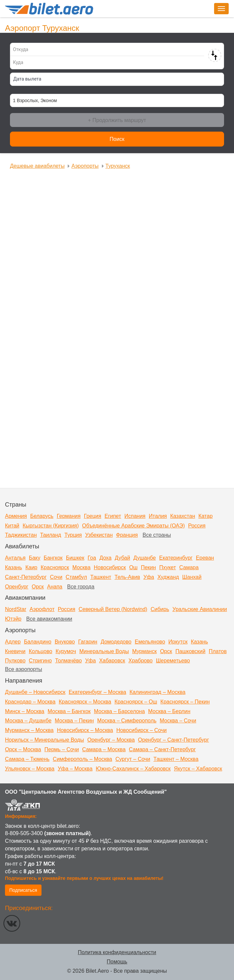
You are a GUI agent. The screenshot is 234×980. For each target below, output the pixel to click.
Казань (13, 567)
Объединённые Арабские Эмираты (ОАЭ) (133, 526)
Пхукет (168, 567)
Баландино (38, 642)
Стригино (40, 661)
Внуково (65, 642)
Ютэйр (13, 619)
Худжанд (168, 577)
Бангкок (53, 558)
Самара (189, 567)
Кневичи (15, 651)
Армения (16, 516)
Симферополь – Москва (82, 759)
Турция (73, 535)
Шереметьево (173, 661)
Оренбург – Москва (111, 740)
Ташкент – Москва (176, 759)
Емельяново (150, 642)
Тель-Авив (127, 577)
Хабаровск (112, 661)
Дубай (122, 558)
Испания (135, 516)
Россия (197, 526)
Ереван (205, 558)
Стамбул (76, 577)
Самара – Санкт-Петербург (162, 749)
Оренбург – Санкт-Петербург (174, 740)
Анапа (55, 587)
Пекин (148, 567)
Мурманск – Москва (29, 730)
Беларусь (42, 516)
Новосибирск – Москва (85, 730)
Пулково (15, 661)
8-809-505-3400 (24, 833)
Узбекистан (99, 535)
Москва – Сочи (178, 721)
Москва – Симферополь (127, 721)
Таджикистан (21, 535)
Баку (35, 558)
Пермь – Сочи (62, 749)
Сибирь (160, 609)
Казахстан (183, 516)
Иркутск (178, 642)
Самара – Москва (104, 749)
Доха (105, 558)
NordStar (16, 609)
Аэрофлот (42, 609)
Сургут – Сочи (133, 759)
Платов (218, 651)
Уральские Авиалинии (199, 609)
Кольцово (41, 651)
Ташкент (101, 577)
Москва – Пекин (74, 721)
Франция (127, 535)
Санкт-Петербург (26, 577)
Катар (206, 516)
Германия (69, 516)
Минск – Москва (25, 711)
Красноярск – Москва (85, 702)
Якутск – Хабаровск (198, 769)
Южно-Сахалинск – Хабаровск (133, 769)
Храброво (141, 661)
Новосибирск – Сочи (141, 730)
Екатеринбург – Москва (97, 692)
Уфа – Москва (75, 769)
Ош (133, 567)
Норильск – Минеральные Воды (44, 740)
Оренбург (17, 587)
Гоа (92, 558)
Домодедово (116, 642)
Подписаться (23, 890)
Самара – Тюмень (27, 759)
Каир (31, 567)
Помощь (117, 962)
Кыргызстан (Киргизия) (51, 526)
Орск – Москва (23, 749)
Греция (93, 516)
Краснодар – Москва (30, 702)
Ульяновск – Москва (30, 769)
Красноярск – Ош (136, 702)
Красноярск (55, 567)
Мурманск (144, 651)
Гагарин (88, 642)
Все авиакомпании (49, 619)
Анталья (15, 558)
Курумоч (66, 651)
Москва (81, 567)
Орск (38, 587)
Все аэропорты (24, 669)
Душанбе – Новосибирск (35, 692)
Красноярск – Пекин (185, 702)
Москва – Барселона (119, 711)
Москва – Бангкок (69, 711)
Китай (12, 526)
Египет (113, 516)
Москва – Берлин (169, 711)
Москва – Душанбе (28, 721)
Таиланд (51, 535)
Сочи (56, 577)
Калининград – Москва (157, 692)
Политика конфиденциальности (117, 952)
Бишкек (75, 558)
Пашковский (190, 651)
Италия (158, 516)
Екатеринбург (176, 558)
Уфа (149, 577)
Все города (81, 587)
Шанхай (192, 577)
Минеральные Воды (104, 651)
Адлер (13, 642)
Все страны (157, 535)
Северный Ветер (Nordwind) (113, 609)
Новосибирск (110, 567)
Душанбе (145, 558)
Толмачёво (68, 661)
